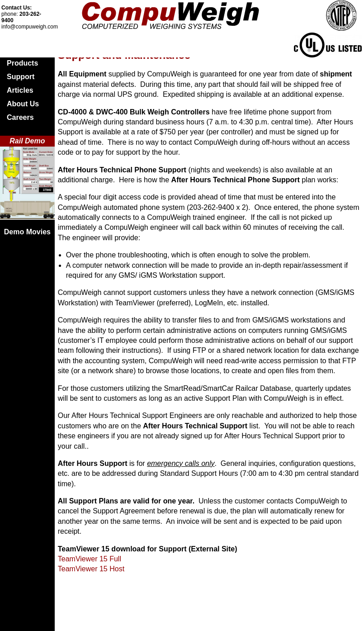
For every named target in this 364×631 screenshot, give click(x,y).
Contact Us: (17, 8)
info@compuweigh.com (30, 27)
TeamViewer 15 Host (91, 569)
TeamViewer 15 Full (90, 559)
